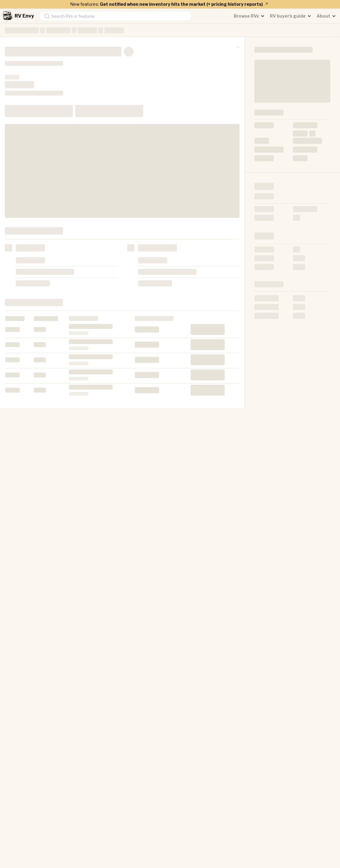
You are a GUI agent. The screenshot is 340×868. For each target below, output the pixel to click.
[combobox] (115, 16)
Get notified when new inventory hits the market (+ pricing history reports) (184, 4)
